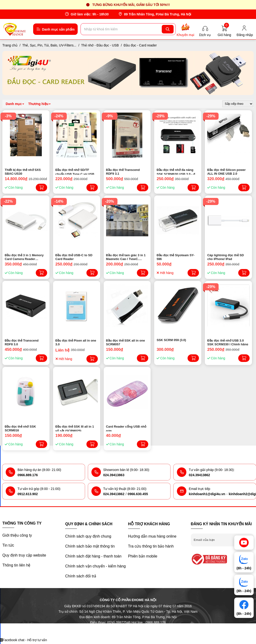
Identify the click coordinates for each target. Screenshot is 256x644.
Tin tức (8, 545)
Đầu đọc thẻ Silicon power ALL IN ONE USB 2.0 (226, 171)
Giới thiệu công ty (17, 535)
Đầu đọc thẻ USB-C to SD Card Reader (74, 257)
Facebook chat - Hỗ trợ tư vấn (23, 640)
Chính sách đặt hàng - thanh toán (93, 556)
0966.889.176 (28, 475)
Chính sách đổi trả (81, 576)
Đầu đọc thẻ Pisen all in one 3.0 (76, 342)
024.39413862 (199, 475)
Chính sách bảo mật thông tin (90, 546)
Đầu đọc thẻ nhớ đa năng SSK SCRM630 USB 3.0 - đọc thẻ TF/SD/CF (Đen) (178, 171)
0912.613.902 (28, 494)
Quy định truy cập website (24, 555)
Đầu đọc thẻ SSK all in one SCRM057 (126, 342)
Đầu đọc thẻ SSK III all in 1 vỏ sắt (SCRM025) (75, 428)
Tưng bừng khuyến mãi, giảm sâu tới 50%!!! (131, 5)
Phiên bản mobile (143, 556)
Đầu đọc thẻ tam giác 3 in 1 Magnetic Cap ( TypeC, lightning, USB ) (126, 257)
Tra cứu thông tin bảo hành (151, 546)
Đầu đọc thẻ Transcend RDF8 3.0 (22, 342)
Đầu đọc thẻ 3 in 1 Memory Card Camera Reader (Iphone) (24, 257)
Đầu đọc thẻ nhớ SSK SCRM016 (20, 428)
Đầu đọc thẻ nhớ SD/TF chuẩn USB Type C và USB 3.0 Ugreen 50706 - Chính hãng (75, 171)
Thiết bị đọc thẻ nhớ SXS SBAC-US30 (23, 171)
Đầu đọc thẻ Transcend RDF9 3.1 (123, 171)
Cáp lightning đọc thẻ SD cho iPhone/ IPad (225, 257)
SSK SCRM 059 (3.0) (171, 340)
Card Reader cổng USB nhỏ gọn (126, 428)
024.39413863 (114, 475)
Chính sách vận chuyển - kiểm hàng (95, 566)
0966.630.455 (138, 494)
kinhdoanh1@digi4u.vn (207, 494)
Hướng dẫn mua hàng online (152, 536)
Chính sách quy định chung (88, 536)
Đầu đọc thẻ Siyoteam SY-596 (175, 257)
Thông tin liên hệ (16, 565)
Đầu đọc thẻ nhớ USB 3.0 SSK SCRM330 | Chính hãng (228, 342)
